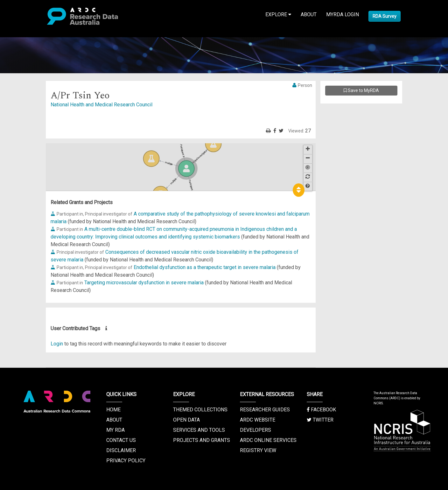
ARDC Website (258, 420)
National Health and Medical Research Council (101, 105)
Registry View (258, 450)
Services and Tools (199, 430)
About (309, 14)
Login (57, 344)
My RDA (115, 430)
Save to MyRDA (361, 90)
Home (113, 410)
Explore (278, 14)
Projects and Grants (202, 440)
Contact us (121, 440)
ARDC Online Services (268, 440)
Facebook (321, 410)
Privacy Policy (126, 461)
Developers (255, 430)
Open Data (186, 420)
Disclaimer (121, 450)
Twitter (320, 420)
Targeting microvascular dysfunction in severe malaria (144, 283)
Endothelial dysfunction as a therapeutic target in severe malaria (205, 267)
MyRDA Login (343, 14)
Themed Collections (200, 410)
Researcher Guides (265, 410)
